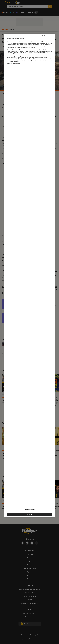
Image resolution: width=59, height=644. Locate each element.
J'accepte (29, 514)
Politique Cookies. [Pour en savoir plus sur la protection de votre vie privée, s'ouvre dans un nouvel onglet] (18, 54)
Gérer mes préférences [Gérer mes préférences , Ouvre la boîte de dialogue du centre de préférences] (29, 510)
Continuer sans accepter (48, 36)
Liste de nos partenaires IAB (13, 63)
